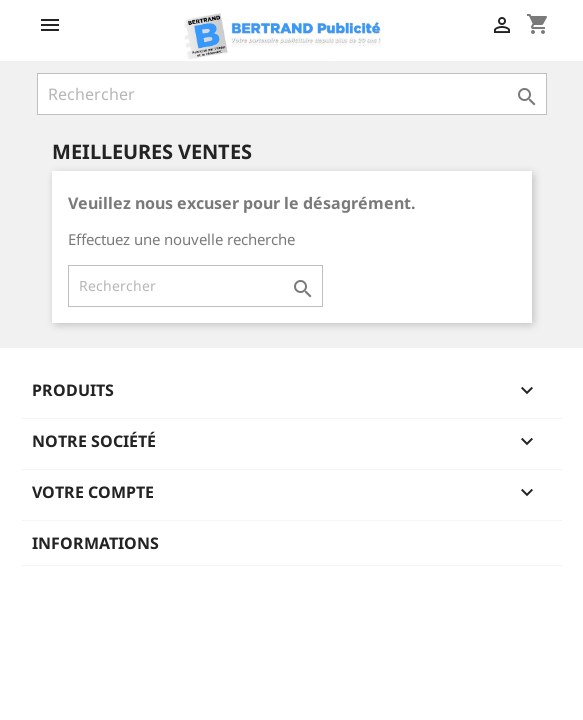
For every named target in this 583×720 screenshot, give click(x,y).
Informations (95, 543)
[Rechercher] (292, 94)
